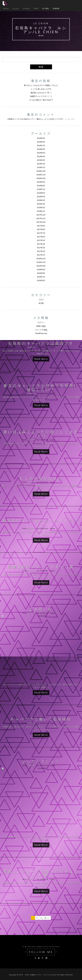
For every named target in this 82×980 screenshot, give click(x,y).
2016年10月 (41, 266)
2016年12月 (41, 259)
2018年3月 (41, 204)
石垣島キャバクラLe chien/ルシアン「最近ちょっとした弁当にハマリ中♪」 (36, 119)
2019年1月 (41, 167)
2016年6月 (41, 280)
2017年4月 (41, 244)
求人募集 (46, 8)
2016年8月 (41, 273)
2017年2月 (41, 251)
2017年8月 (41, 229)
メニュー (16, 8)
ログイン (41, 322)
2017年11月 (41, 218)
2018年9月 (41, 182)
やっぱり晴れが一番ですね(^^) (41, 100)
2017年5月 (41, 240)
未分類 (41, 303)
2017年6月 (41, 237)
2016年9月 (41, 270)
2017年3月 (41, 248)
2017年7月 (41, 233)
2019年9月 (41, 138)
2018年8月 (41, 186)
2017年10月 (41, 222)
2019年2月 (41, 164)
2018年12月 (41, 171)
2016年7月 (41, 277)
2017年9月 (41, 226)
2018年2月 (41, 208)
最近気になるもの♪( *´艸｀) (41, 93)
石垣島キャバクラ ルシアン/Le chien (41, 30)
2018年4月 (41, 200)
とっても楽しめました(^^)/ (41, 89)
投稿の (41, 326)
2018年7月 (41, 189)
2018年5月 (41, 197)
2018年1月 (41, 211)
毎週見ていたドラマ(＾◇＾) (41, 96)
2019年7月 (41, 146)
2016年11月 (41, 262)
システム (26, 8)
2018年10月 (41, 178)
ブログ (36, 8)
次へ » (47, 918)
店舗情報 (56, 8)
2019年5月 (41, 153)
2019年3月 (41, 160)
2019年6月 (41, 149)
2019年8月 (41, 142)
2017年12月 (41, 215)
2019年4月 (41, 156)
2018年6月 (41, 193)
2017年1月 (41, 255)
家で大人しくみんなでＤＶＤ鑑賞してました (41, 85)
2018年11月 (41, 175)
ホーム (6, 8)
